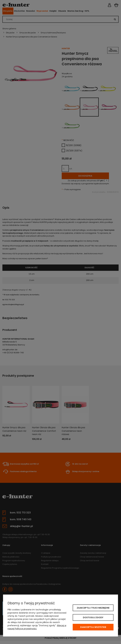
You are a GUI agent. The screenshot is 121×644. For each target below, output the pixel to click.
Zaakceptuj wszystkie (93, 627)
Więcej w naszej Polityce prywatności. (37, 627)
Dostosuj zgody (93, 617)
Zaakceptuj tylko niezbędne (93, 608)
